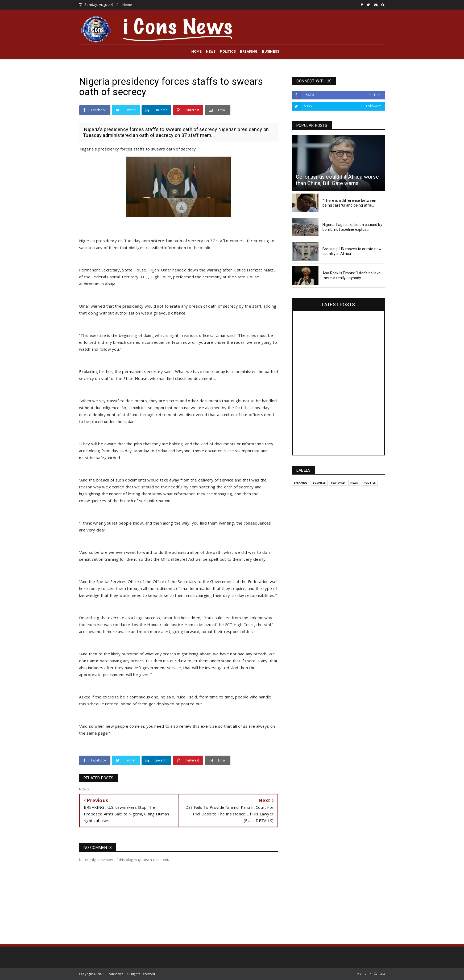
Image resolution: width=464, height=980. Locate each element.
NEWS (211, 51)
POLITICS (228, 51)
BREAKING (249, 51)
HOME (196, 51)
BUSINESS (271, 51)
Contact (379, 973)
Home (127, 5)
